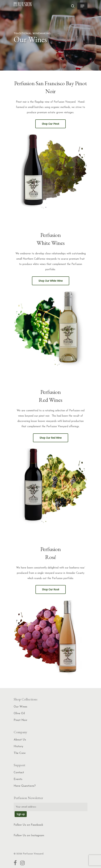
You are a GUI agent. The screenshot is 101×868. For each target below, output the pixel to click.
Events (18, 779)
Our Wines (20, 707)
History (18, 746)
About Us (20, 740)
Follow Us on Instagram (29, 836)
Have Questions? (25, 786)
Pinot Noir (20, 720)
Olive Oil (19, 713)
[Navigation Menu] (82, 6)
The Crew (20, 753)
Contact (19, 773)
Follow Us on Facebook (28, 825)
